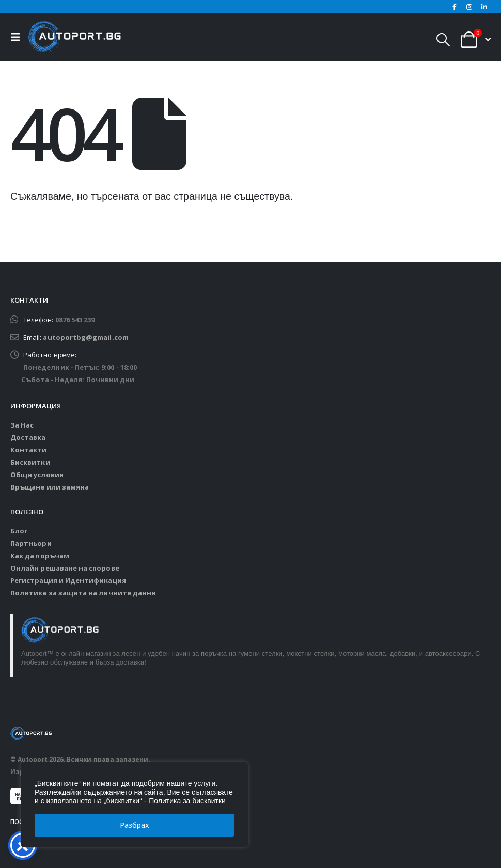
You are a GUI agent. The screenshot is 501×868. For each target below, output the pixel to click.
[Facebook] (455, 7)
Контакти (29, 450)
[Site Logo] (74, 37)
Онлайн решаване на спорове (65, 568)
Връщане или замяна (50, 487)
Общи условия (37, 475)
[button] (18, 37)
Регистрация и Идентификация (68, 580)
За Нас (22, 425)
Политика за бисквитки (187, 801)
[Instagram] (469, 7)
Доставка (28, 437)
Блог (19, 531)
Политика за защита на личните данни (83, 593)
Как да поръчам (40, 556)
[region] (134, 805)
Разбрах (135, 825)
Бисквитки (30, 462)
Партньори (31, 543)
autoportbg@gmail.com (85, 337)
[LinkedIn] (484, 7)
